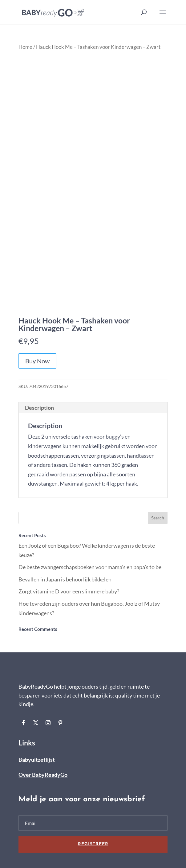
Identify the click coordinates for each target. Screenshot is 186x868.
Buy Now (37, 361)
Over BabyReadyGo (43, 775)
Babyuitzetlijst (37, 760)
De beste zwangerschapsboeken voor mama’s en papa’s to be (90, 567)
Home (25, 47)
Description (39, 408)
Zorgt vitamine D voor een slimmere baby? (69, 591)
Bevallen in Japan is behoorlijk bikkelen (65, 579)
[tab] (93, 408)
